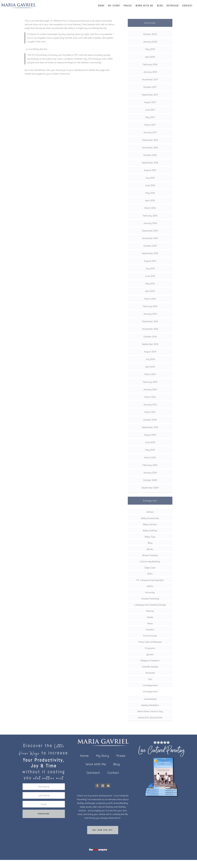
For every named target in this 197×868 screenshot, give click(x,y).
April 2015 (150, 291)
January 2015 (150, 314)
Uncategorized (150, 691)
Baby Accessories (150, 518)
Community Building (150, 561)
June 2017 (150, 110)
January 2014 (150, 389)
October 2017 (150, 87)
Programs (150, 648)
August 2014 (150, 352)
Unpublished (150, 699)
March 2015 (150, 299)
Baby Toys (150, 537)
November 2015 (150, 238)
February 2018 (150, 64)
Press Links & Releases (150, 642)
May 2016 (150, 193)
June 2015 (150, 276)
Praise (128, 6)
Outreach (173, 6)
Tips (150, 679)
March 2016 (150, 208)
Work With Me (145, 6)
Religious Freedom (150, 660)
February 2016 (150, 216)
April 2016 (150, 200)
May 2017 (150, 117)
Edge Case (150, 568)
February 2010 (150, 465)
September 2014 (150, 344)
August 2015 (150, 261)
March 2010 (150, 457)
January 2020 (150, 42)
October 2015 (150, 246)
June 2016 (150, 185)
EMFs (150, 574)
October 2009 (150, 480)
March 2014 (150, 374)
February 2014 (150, 382)
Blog (160, 6)
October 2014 (150, 337)
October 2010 (150, 420)
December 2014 (150, 321)
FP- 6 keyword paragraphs (150, 580)
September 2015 (150, 253)
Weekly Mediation (150, 705)
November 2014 (150, 329)
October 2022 (150, 34)
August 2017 (150, 102)
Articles (150, 512)
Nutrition (150, 630)
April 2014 (150, 367)
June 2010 (150, 442)
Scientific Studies (150, 667)
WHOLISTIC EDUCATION (150, 718)
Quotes (150, 654)
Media (150, 617)
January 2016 (150, 223)
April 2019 (150, 57)
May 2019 (150, 49)
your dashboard (77, 70)
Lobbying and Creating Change (150, 605)
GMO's (150, 586)
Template (150, 673)
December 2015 (150, 231)
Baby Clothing (150, 530)
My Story (114, 6)
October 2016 (150, 155)
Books (150, 549)
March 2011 (150, 412)
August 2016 (150, 170)
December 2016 (150, 140)
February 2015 (150, 306)
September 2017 (150, 95)
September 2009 (150, 488)
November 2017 (150, 79)
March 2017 (150, 125)
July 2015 (150, 268)
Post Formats (150, 636)
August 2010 (150, 435)
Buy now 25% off (103, 830)
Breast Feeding (150, 555)
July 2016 (150, 178)
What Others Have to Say (150, 711)
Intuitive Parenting (150, 599)
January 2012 (150, 404)
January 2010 (150, 473)
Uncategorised (150, 685)
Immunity (150, 592)
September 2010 (150, 427)
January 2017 (150, 132)
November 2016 (150, 148)
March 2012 (150, 397)
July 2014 (150, 359)
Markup (150, 611)
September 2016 (150, 163)
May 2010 (150, 450)
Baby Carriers (150, 524)
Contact (187, 6)
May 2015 (150, 284)
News (150, 623)
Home (101, 6)
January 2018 (150, 72)
